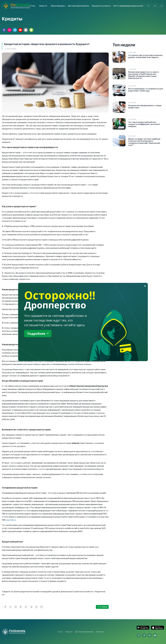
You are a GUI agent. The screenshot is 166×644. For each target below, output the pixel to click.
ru (142, 6)
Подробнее (38, 333)
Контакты (100, 632)
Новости (43, 6)
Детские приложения (84, 632)
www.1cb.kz (11, 520)
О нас (33, 6)
